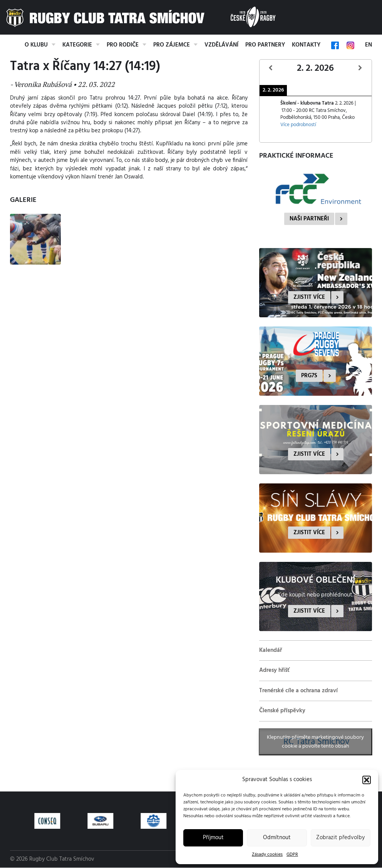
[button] (367, 780)
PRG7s (309, 376)
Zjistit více (309, 297)
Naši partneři (309, 219)
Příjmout (213, 838)
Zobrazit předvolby (340, 838)
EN (369, 45)
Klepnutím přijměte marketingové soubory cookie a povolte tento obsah (315, 742)
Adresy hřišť (274, 670)
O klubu (36, 45)
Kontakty (306, 45)
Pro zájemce (172, 45)
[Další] (360, 68)
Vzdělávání (221, 45)
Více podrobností (298, 125)
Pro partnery (265, 45)
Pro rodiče (123, 45)
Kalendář (271, 650)
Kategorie (77, 45)
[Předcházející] (271, 68)
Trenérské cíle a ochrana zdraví (298, 691)
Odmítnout (277, 838)
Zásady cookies (267, 855)
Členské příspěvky (282, 711)
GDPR (292, 855)
